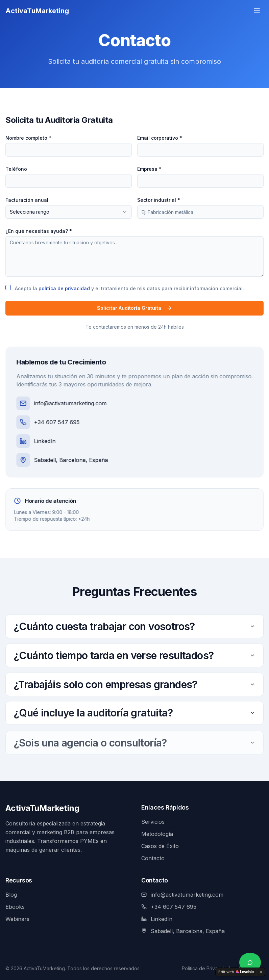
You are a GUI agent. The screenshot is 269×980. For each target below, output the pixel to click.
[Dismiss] (261, 972)
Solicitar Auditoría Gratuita (134, 308)
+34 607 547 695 (52, 422)
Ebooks (15, 907)
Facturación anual (27, 200)
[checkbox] (8, 288)
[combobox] (68, 212)
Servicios (153, 822)
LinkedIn (40, 441)
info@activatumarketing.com (65, 403)
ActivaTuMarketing (42, 808)
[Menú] (257, 7)
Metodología (157, 834)
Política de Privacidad (206, 968)
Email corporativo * (159, 138)
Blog (11, 895)
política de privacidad (64, 288)
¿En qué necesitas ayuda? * (38, 231)
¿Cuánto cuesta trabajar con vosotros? (134, 626)
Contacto (153, 858)
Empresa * (149, 169)
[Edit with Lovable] (236, 972)
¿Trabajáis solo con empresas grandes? (134, 686)
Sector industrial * (158, 200)
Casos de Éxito (160, 846)
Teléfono (16, 169)
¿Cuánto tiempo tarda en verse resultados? (134, 654)
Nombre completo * (28, 138)
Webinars (17, 919)
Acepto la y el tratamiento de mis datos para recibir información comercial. (129, 288)
